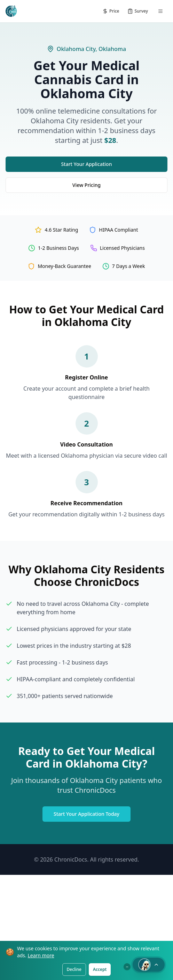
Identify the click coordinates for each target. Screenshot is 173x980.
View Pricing (86, 185)
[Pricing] (111, 11)
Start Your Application (87, 164)
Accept (100, 969)
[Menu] (160, 11)
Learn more (41, 955)
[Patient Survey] (138, 11)
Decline (74, 969)
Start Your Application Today (86, 814)
